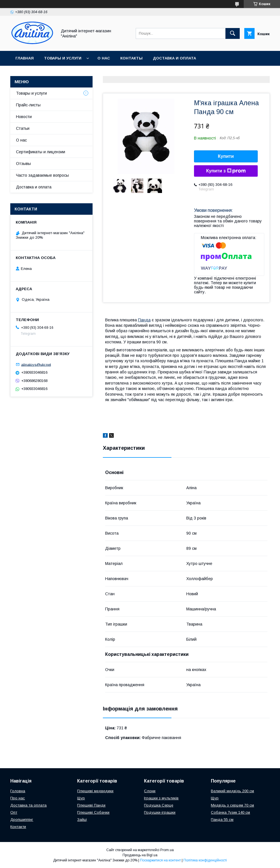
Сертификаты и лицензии (41, 152)
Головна (18, 791)
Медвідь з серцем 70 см (232, 805)
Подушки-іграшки (160, 812)
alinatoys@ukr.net (36, 364)
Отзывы (23, 164)
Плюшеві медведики (95, 791)
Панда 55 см (222, 820)
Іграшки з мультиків (161, 798)
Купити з (226, 171)
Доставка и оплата (174, 58)
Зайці (82, 820)
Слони (150, 791)
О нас (104, 58)
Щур (81, 798)
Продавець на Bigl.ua (140, 855)
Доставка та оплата (28, 805)
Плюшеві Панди (91, 805)
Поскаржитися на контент (160, 860)
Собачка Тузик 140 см (230, 812)
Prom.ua (167, 850)
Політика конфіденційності (205, 860)
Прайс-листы (28, 105)
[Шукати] (233, 33)
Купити (226, 156)
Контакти (18, 827)
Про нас (18, 798)
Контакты (131, 58)
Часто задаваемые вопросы (42, 175)
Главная (25, 58)
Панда (144, 320)
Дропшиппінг (22, 820)
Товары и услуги (63, 58)
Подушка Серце (159, 805)
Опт (14, 812)
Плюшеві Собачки (93, 812)
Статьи (23, 128)
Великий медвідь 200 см (232, 791)
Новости (24, 117)
